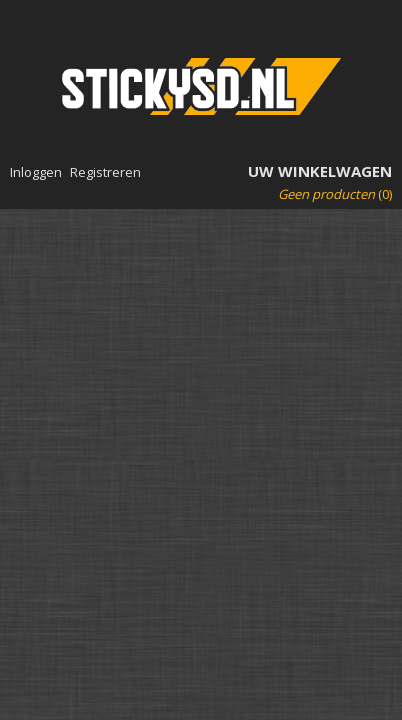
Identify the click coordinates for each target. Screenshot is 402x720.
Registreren (105, 172)
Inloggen (36, 172)
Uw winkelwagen (320, 171)
